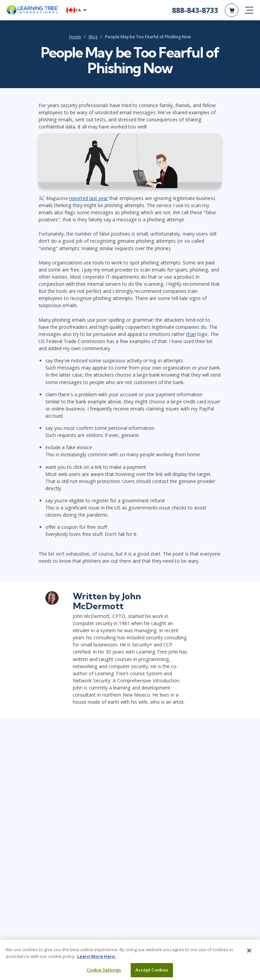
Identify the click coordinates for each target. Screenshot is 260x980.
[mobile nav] (249, 10)
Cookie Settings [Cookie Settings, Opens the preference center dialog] (104, 973)
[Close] (249, 953)
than (191, 334)
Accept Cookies (152, 973)
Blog (93, 37)
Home (75, 37)
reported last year (89, 198)
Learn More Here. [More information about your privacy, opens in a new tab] (97, 959)
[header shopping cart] (232, 10)
